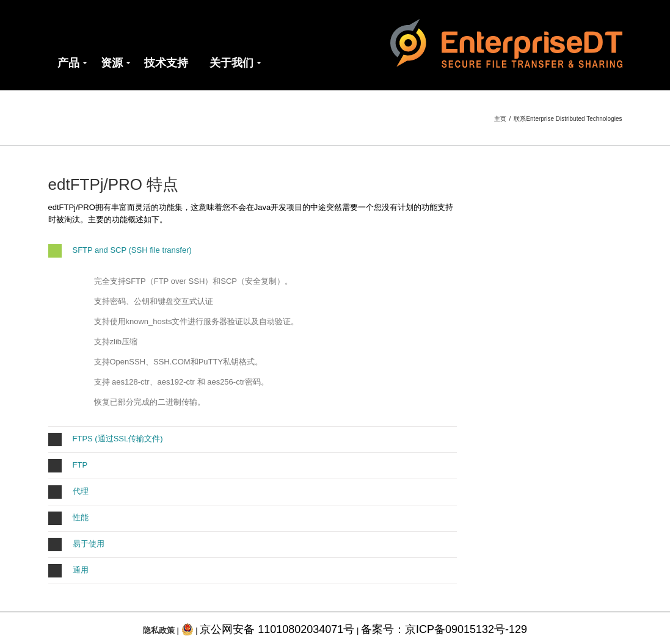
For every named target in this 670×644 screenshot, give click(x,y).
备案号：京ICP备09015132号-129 (444, 629)
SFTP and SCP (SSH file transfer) (120, 251)
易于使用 (76, 545)
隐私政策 (159, 630)
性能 (68, 518)
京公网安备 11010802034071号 (277, 629)
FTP (68, 466)
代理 (68, 492)
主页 (500, 119)
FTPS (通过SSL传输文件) (106, 440)
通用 (68, 571)
